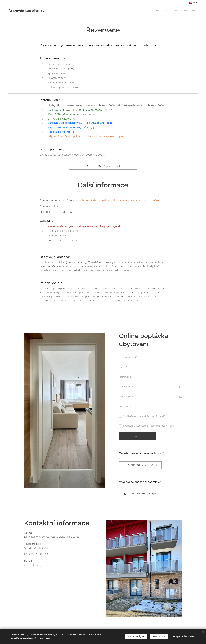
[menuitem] (155, 11)
